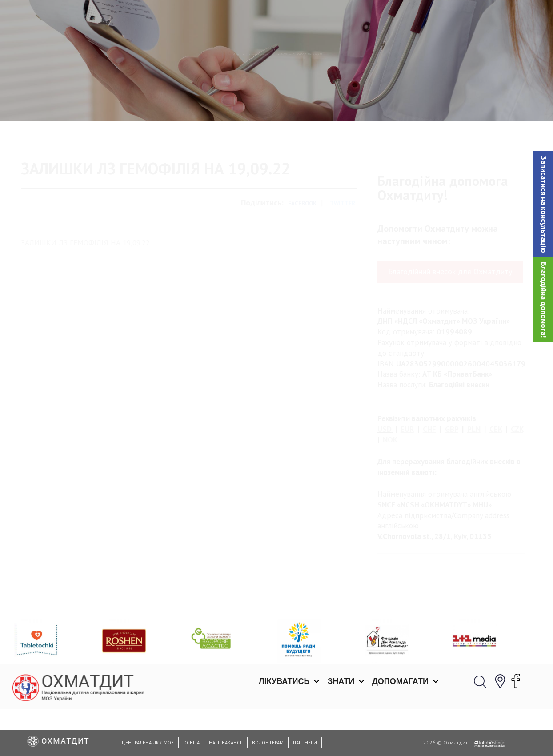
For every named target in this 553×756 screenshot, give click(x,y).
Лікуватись (284, 18)
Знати (341, 18)
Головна (160, 100)
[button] (543, 204)
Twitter (343, 241)
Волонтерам (268, 743)
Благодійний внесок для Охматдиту (450, 309)
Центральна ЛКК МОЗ (148, 743)
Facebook (302, 241)
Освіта (191, 743)
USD (385, 466)
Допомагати (400, 18)
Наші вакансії (226, 743)
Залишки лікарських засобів (230, 100)
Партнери (305, 743)
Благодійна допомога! (544, 300)
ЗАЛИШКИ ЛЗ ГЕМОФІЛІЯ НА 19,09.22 (85, 280)
